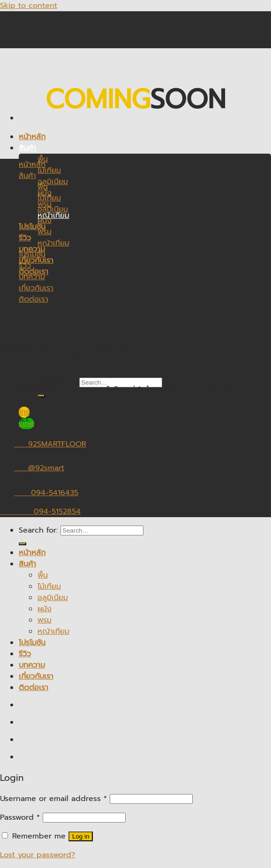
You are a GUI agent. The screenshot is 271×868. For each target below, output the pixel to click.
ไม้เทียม (49, 171)
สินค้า (27, 148)
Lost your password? (38, 855)
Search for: (38, 530)
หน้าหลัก (32, 137)
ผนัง (45, 221)
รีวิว (25, 238)
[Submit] (23, 544)
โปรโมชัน (32, 254)
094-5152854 (40, 512)
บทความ (32, 277)
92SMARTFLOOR (43, 444)
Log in (81, 836)
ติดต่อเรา (34, 299)
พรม (45, 232)
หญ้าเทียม (53, 215)
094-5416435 (39, 493)
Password (20, 817)
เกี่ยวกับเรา (36, 260)
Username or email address (53, 799)
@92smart (32, 468)
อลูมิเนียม (53, 182)
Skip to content (29, 6)
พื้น (43, 187)
